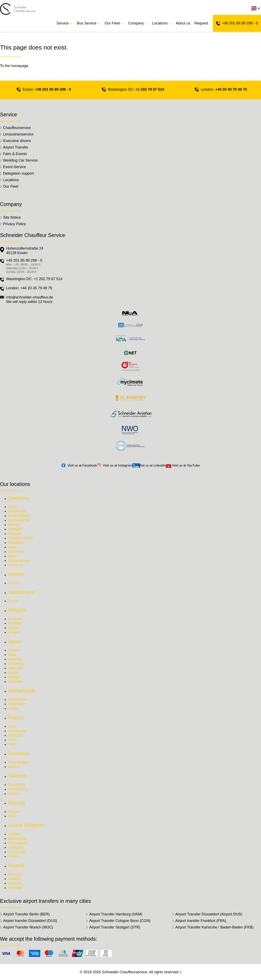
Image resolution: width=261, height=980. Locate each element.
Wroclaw (15, 888)
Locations (160, 23)
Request (201, 23)
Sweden (17, 776)
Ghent (13, 628)
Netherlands (22, 691)
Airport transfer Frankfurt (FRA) (201, 921)
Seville (14, 673)
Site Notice (12, 217)
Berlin (13, 507)
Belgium (17, 610)
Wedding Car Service (20, 160)
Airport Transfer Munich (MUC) (28, 927)
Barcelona (16, 664)
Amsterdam (18, 699)
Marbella (15, 682)
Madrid (14, 650)
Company (136, 23)
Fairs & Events (15, 154)
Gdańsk (14, 883)
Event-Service (14, 167)
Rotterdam (17, 704)
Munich (14, 525)
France (16, 718)
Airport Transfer (16, 147)
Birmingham (18, 843)
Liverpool (16, 847)
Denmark (18, 753)
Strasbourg (17, 731)
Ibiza (12, 655)
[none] (255, 9)
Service (63, 23)
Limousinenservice (18, 134)
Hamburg (16, 543)
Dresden (15, 534)
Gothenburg (18, 789)
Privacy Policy (14, 224)
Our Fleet (112, 23)
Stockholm (17, 785)
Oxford (14, 856)
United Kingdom (26, 825)
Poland (16, 865)
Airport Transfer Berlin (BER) (26, 914)
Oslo (12, 816)
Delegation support (18, 173)
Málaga (14, 677)
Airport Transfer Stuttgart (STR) (115, 927)
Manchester (18, 838)
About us (183, 23)
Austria (16, 574)
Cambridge (17, 852)
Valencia (15, 668)
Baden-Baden (19, 516)
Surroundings (19, 520)
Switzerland (21, 592)
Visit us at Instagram (118, 465)
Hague (14, 708)
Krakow (14, 879)
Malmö (14, 794)
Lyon (12, 726)
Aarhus (14, 767)
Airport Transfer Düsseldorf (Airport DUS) (209, 914)
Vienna (14, 583)
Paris (12, 740)
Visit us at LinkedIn (152, 465)
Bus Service (87, 23)
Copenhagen (19, 762)
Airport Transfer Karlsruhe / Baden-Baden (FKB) (214, 927)
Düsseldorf (17, 511)
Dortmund (16, 552)
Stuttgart (15, 529)
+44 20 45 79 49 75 (231, 89)
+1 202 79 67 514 (150, 89)
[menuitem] (255, 9)
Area (12, 547)
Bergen (14, 812)
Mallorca (15, 659)
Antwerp (15, 623)
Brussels (15, 619)
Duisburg (15, 565)
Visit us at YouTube (186, 465)
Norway (17, 803)
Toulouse (15, 735)
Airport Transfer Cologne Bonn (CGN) (120, 921)
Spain (15, 641)
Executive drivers (17, 141)
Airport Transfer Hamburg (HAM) (116, 914)
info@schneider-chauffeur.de (30, 297)
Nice (12, 744)
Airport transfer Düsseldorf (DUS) (30, 921)
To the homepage (14, 66)
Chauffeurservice (17, 128)
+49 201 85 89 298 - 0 (240, 23)
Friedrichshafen (21, 538)
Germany (19, 498)
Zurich (13, 601)
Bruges (14, 632)
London (14, 834)
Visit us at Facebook (82, 465)
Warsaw (15, 874)
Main (12, 556)
